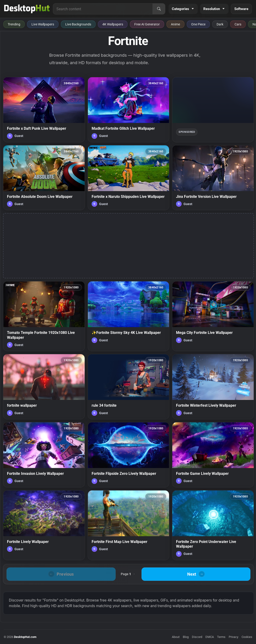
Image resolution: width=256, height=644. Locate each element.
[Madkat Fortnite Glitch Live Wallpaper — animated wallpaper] (129, 110)
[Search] (159, 9)
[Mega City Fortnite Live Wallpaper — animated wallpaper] (213, 316)
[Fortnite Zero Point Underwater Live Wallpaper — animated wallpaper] (213, 525)
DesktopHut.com (25, 637)
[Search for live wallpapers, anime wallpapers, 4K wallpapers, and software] (103, 9)
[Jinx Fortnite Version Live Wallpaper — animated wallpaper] (213, 178)
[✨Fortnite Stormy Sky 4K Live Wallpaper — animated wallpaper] (129, 316)
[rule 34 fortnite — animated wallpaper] (129, 387)
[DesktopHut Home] (27, 9)
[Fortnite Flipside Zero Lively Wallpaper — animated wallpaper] (129, 455)
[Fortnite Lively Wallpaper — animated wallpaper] (44, 525)
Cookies (247, 637)
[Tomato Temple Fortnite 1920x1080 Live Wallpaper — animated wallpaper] (44, 316)
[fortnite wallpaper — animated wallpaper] (44, 387)
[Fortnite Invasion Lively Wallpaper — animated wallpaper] (44, 455)
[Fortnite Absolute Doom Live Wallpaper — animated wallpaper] (44, 178)
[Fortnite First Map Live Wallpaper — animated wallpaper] (129, 525)
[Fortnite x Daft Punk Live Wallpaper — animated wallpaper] (44, 110)
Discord (197, 637)
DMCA (210, 637)
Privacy (234, 637)
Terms (221, 637)
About (176, 637)
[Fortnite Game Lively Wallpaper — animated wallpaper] (213, 455)
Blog (186, 637)
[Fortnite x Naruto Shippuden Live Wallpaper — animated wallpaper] (129, 178)
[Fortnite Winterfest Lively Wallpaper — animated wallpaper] (213, 387)
